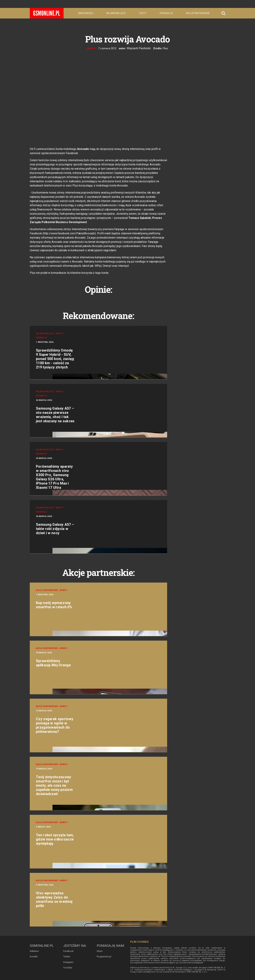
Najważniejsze (116, 13)
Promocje (166, 13)
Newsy (92, 48)
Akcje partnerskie (198, 13)
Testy (143, 13)
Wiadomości (86, 13)
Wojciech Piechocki (139, 48)
